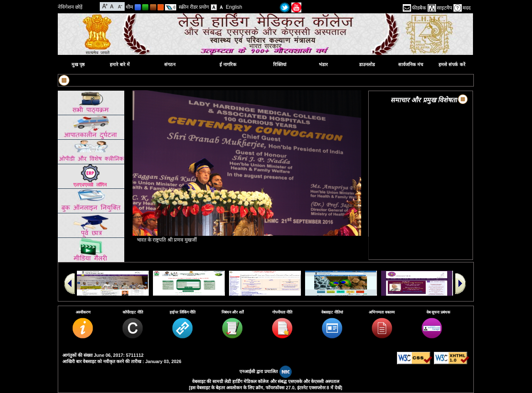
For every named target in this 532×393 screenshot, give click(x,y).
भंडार (323, 64)
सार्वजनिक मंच (411, 64)
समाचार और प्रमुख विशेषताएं (425, 100)
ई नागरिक (228, 64)
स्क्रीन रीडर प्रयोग (194, 7)
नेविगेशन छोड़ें (70, 7)
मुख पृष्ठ (78, 64)
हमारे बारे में (120, 64)
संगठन (170, 64)
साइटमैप (445, 8)
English (234, 7)
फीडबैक (419, 8)
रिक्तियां (280, 64)
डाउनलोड (367, 64)
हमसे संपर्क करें (452, 64)
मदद (467, 8)
